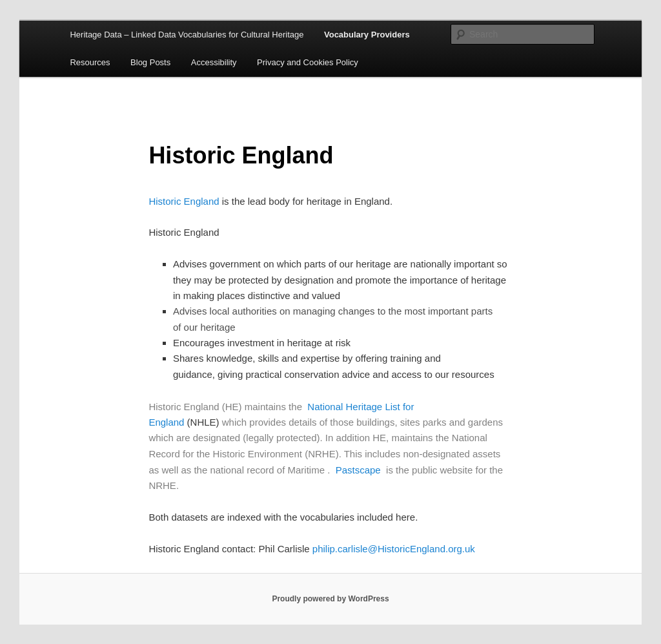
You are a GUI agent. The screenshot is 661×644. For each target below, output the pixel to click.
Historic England (184, 201)
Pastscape (358, 470)
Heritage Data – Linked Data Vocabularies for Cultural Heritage (187, 35)
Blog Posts (150, 62)
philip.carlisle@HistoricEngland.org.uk (394, 549)
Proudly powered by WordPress (330, 599)
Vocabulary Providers (367, 35)
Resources (90, 62)
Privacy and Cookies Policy (308, 62)
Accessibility (214, 62)
